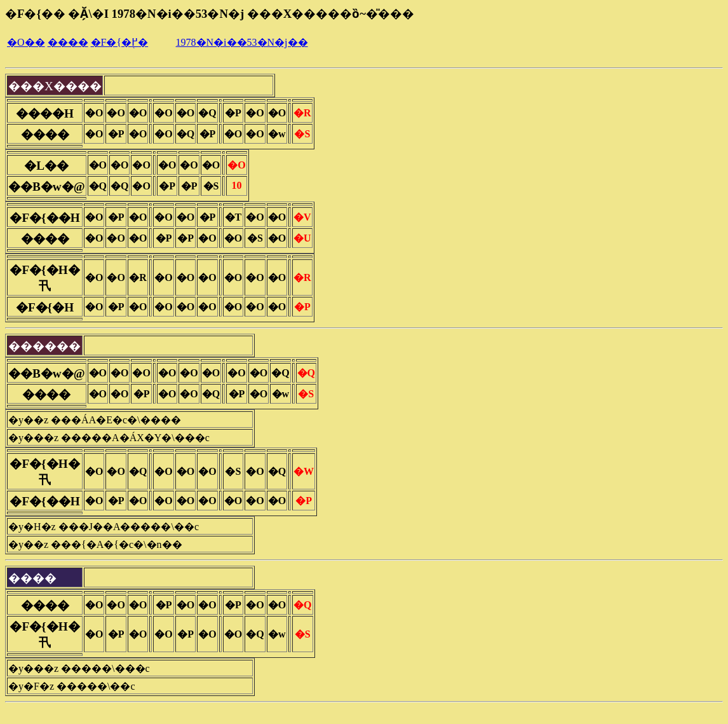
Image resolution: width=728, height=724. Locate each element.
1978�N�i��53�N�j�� (242, 42)
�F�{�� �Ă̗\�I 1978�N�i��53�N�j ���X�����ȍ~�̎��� (210, 14)
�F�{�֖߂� (120, 42)
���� (68, 42)
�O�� (26, 42)
